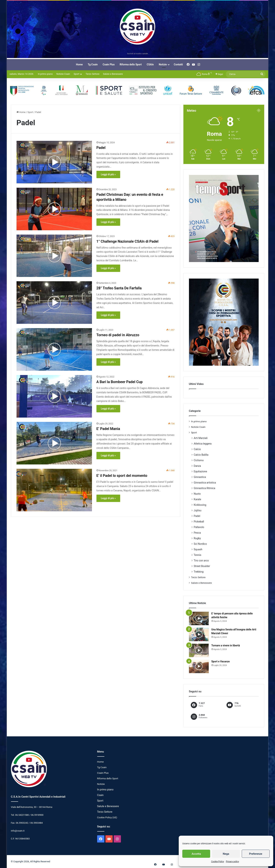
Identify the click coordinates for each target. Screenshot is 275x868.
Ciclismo (199, 460)
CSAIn (150, 64)
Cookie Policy (218, 862)
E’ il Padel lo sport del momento (122, 476)
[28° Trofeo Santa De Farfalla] (54, 303)
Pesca (197, 533)
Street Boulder (202, 566)
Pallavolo (199, 527)
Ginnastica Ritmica (205, 488)
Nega (226, 854)
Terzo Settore (92, 74)
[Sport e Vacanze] (199, 666)
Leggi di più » (108, 174)
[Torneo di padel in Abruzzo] (54, 349)
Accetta (196, 854)
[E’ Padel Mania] (54, 443)
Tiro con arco (201, 561)
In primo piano (45, 74)
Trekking (199, 572)
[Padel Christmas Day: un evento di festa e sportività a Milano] (54, 209)
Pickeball (199, 522)
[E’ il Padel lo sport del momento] (54, 490)
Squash (198, 549)
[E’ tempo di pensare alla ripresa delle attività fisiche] (199, 618)
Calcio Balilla (201, 455)
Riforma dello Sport (131, 64)
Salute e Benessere (113, 74)
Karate (197, 499)
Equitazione (200, 471)
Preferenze (256, 854)
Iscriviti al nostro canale (138, 54)
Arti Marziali (201, 438)
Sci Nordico (200, 544)
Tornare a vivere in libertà (226, 645)
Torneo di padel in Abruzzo (118, 335)
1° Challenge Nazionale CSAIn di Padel (128, 241)
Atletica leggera (203, 444)
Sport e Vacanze (221, 661)
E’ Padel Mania (108, 429)
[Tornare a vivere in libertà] (199, 650)
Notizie (163, 64)
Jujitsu (198, 510)
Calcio (197, 449)
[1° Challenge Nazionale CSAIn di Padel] (54, 256)
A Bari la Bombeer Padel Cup (120, 382)
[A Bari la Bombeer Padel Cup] (54, 396)
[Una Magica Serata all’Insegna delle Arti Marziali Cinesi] (199, 634)
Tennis (198, 555)
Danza (197, 466)
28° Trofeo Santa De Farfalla (119, 288)
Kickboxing (200, 505)
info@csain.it (18, 831)
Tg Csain (93, 64)
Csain (100, 795)
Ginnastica (200, 477)
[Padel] (54, 162)
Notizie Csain (63, 74)
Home (79, 64)
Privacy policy (232, 862)
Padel (101, 148)
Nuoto (197, 494)
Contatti (178, 64)
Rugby (197, 538)
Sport (76, 74)
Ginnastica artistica (205, 483)
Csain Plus (109, 64)
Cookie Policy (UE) (107, 817)
